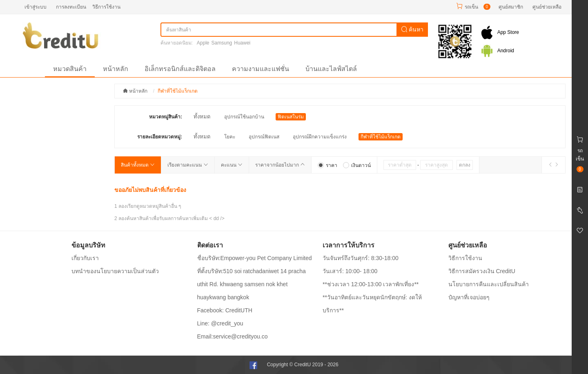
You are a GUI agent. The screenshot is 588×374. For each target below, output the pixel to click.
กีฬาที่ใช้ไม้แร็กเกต (381, 137)
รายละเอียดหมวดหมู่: (160, 137)
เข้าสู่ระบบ (36, 7)
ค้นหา (412, 29)
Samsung (222, 43)
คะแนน (232, 165)
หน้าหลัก (116, 69)
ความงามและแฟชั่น (261, 69)
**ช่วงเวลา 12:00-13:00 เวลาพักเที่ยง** (371, 284)
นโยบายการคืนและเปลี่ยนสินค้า (489, 284)
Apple (203, 43)
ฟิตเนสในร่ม (291, 117)
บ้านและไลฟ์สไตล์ (331, 69)
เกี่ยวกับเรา (85, 258)
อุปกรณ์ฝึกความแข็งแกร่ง (320, 137)
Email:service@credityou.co (233, 336)
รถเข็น (471, 7)
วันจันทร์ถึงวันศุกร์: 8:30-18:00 (361, 258)
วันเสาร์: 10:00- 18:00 (350, 271)
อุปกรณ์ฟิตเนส (264, 137)
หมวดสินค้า (70, 69)
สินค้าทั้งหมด (138, 165)
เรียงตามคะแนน (188, 165)
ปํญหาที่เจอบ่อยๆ (469, 297)
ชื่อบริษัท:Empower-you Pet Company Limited (255, 258)
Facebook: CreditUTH (225, 310)
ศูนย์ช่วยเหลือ (547, 7)
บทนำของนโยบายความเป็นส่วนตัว (115, 271)
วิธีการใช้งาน (106, 7)
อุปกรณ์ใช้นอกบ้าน (244, 117)
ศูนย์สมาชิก (511, 7)
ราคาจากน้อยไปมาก (280, 165)
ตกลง (465, 165)
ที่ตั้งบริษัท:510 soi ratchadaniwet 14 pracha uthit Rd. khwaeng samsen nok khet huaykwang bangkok (252, 284)
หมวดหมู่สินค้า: (166, 117)
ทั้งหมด (202, 117)
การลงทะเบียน (71, 7)
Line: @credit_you (220, 323)
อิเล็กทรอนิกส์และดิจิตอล (180, 69)
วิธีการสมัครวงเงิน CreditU (482, 271)
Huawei (242, 43)
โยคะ (230, 137)
